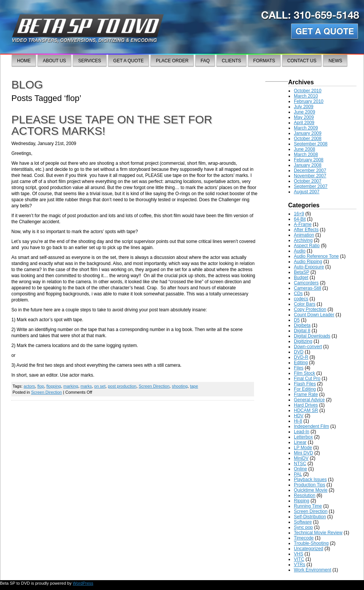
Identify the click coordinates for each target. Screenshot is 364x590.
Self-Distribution (310, 517)
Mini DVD (304, 453)
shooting (180, 386)
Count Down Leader (314, 315)
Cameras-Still (308, 288)
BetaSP (301, 272)
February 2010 (309, 101)
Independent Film (311, 426)
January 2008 (308, 165)
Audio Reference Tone (316, 256)
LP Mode (303, 448)
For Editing (305, 389)
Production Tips (310, 485)
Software (303, 522)
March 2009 (306, 128)
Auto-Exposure (309, 267)
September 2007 (311, 186)
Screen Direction (154, 386)
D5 (297, 320)
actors (29, 386)
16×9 (299, 214)
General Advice (309, 400)
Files (299, 368)
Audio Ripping (308, 262)
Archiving (303, 240)
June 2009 (304, 112)
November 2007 (310, 176)
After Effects (306, 230)
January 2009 (308, 133)
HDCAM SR (306, 410)
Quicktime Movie (311, 490)
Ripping (302, 501)
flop (41, 386)
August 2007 (307, 192)
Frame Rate (306, 394)
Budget (301, 278)
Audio (300, 251)
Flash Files (305, 384)
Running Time (308, 506)
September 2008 (311, 144)
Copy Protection (310, 309)
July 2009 (304, 107)
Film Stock (304, 373)
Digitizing (303, 341)
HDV (299, 416)
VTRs (300, 565)
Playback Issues (310, 480)
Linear (300, 442)
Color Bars (305, 304)
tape (194, 386)
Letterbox (303, 437)
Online (300, 469)
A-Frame (303, 224)
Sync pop (303, 527)
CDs (298, 293)
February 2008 (309, 160)
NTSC (300, 464)
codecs (301, 299)
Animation (304, 235)
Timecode (304, 538)
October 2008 (308, 139)
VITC (299, 559)
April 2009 (304, 123)
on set (100, 386)
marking (71, 386)
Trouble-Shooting (311, 543)
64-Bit (300, 219)
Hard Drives (306, 405)
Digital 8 (302, 331)
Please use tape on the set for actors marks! (112, 125)
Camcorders (306, 283)
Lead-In (302, 432)
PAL (298, 474)
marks (86, 386)
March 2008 (306, 155)
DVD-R (301, 357)
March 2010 (306, 96)
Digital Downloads (312, 336)
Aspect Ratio (307, 246)
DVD (299, 352)
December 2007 (310, 170)
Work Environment (312, 570)
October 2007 (308, 181)
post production (122, 386)
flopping (54, 386)
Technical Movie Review (318, 533)
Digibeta (302, 325)
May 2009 (304, 117)
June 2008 (304, 149)
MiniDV (301, 458)
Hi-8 (298, 421)
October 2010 (308, 91)
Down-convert (308, 347)
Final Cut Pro (307, 379)
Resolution (305, 495)
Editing (301, 363)
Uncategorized (308, 549)
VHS (299, 554)
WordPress (83, 583)
